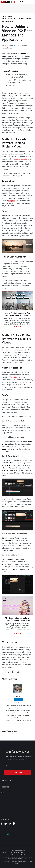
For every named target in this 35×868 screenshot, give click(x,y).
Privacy (12, 850)
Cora (6, 45)
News (10, 16)
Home (4, 16)
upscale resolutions (22, 159)
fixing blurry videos (17, 377)
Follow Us (19, 699)
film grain (12, 201)
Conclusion (12, 85)
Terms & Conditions (20, 850)
